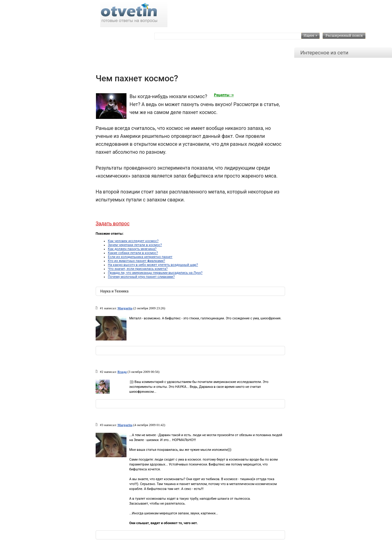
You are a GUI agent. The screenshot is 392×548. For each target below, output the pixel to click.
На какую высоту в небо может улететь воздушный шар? (153, 265)
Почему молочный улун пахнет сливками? (141, 277)
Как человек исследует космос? (133, 241)
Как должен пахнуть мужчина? (132, 249)
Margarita (125, 308)
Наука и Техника (114, 291)
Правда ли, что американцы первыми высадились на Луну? (155, 273)
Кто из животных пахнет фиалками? (136, 261)
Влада (122, 372)
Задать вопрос (113, 224)
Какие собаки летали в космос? (133, 253)
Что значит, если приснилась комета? (138, 269)
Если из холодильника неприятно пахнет (140, 257)
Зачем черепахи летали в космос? (135, 245)
